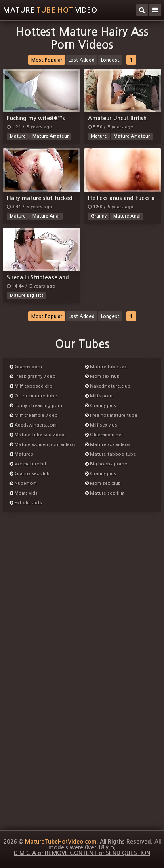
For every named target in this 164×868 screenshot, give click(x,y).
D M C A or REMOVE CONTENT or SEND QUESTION (82, 853)
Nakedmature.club (108, 386)
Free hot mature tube (111, 415)
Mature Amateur (50, 136)
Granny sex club (30, 474)
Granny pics (101, 406)
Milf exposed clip (31, 386)
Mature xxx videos (108, 445)
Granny (99, 216)
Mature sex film (105, 493)
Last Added (82, 60)
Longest (110, 60)
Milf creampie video (34, 415)
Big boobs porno (106, 464)
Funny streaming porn (36, 406)
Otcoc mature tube (33, 396)
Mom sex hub (102, 376)
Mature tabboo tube (111, 454)
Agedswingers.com (33, 425)
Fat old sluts (26, 503)
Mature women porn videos (43, 445)
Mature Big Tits (27, 295)
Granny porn (26, 367)
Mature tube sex (106, 367)
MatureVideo (50, 10)
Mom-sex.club (103, 483)
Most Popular (47, 60)
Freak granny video (33, 376)
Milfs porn (99, 396)
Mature (18, 136)
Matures (21, 454)
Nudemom (23, 483)
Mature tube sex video (37, 435)
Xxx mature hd (28, 464)
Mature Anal (46, 216)
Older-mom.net (104, 435)
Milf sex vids (101, 425)
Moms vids (24, 493)
